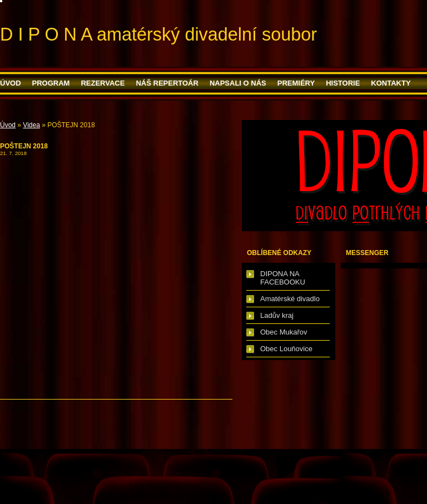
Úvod (11, 83)
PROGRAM (51, 83)
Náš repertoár (167, 83)
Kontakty (391, 83)
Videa (31, 125)
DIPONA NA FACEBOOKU (283, 278)
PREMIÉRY (296, 83)
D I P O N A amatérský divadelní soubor (158, 34)
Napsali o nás (238, 83)
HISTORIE (343, 83)
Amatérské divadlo (290, 299)
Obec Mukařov (284, 332)
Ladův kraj (277, 315)
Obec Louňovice (286, 349)
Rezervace (103, 83)
